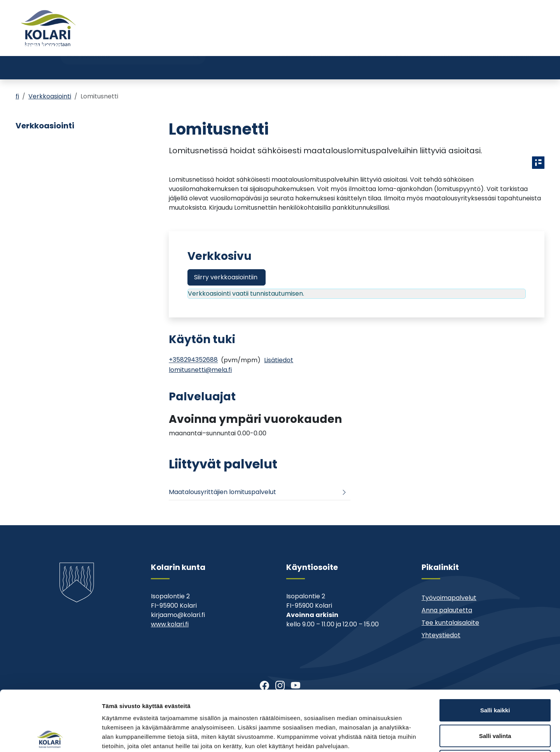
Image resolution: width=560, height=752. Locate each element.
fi (17, 96)
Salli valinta (495, 676)
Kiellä (495, 701)
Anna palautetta (447, 610)
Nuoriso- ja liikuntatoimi (226, 67)
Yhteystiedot (460, 42)
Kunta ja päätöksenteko (391, 67)
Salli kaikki (495, 650)
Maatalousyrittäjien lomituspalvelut (222, 492)
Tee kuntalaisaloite (450, 623)
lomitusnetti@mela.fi (200, 370)
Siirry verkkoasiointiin (226, 277)
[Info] (279, 360)
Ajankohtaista (366, 42)
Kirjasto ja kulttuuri (309, 67)
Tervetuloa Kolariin (307, 42)
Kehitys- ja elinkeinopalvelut (482, 67)
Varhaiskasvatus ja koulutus (137, 67)
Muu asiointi (413, 42)
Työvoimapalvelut (449, 598)
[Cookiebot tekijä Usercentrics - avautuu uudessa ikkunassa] (50, 737)
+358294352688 (193, 360)
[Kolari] (48, 28)
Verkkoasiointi (50, 96)
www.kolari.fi (170, 624)
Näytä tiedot (416, 737)
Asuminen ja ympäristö (41, 67)
